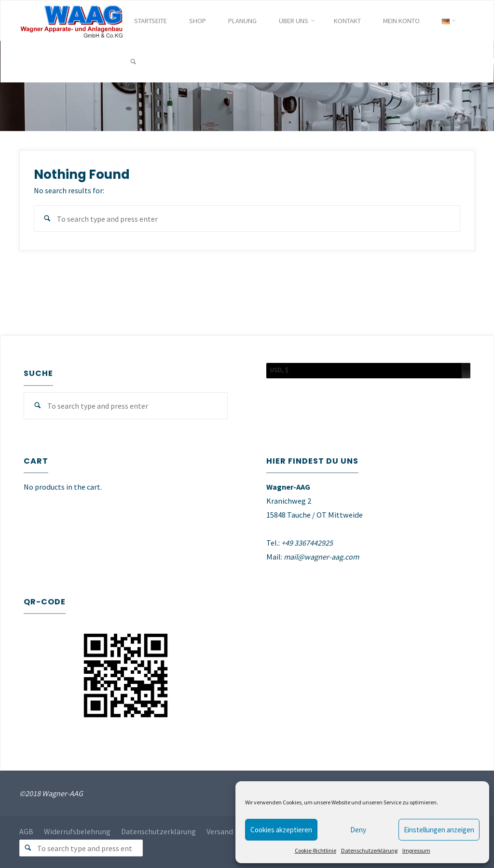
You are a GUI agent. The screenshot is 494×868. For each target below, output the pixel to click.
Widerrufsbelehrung (78, 831)
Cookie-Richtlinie (316, 850)
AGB (26, 831)
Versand (220, 831)
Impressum (416, 850)
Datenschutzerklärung (369, 850)
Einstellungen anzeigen (439, 830)
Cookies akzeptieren (281, 830)
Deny (358, 830)
